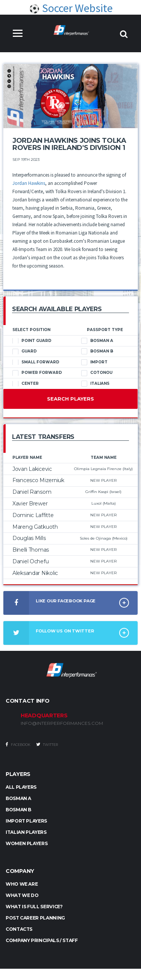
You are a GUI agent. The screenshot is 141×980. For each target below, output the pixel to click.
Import (94, 362)
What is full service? (34, 907)
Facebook (18, 744)
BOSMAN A (18, 798)
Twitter (47, 744)
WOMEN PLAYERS (27, 843)
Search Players (70, 399)
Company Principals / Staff (42, 940)
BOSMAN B (18, 810)
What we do (22, 895)
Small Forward (36, 362)
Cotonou (97, 373)
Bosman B (97, 351)
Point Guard (32, 341)
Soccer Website (71, 8)
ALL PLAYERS (21, 787)
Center (26, 384)
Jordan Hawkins (29, 183)
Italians (95, 384)
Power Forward (37, 373)
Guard (25, 351)
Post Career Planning (35, 918)
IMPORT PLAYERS (26, 821)
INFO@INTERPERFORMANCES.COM (62, 723)
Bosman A (97, 341)
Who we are (22, 884)
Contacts (19, 929)
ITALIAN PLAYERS (26, 832)
